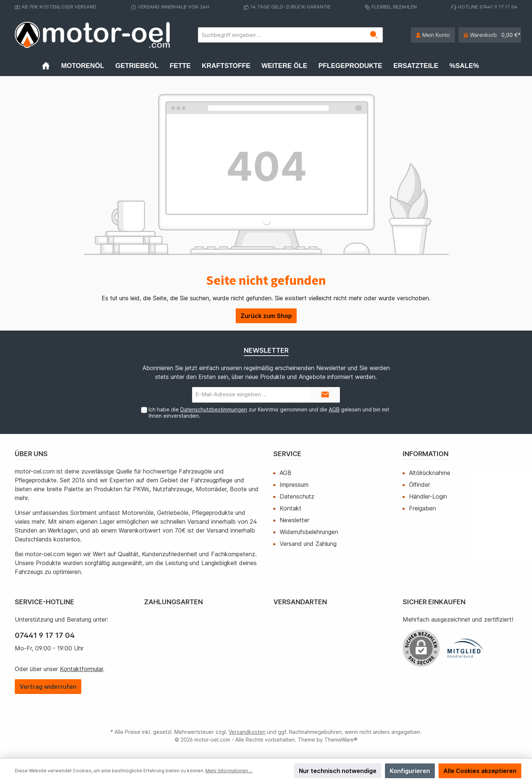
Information (426, 454)
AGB (334, 409)
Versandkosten (247, 732)
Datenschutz (297, 496)
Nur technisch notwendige (338, 771)
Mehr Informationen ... (229, 771)
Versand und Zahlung (308, 544)
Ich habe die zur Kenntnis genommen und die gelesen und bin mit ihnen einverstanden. (269, 413)
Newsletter (294, 520)
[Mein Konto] (433, 35)
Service (287, 454)
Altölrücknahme (430, 473)
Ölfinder (420, 485)
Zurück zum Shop (266, 316)
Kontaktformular (81, 669)
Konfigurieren (410, 771)
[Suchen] (374, 35)
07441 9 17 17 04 (45, 635)
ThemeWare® (341, 740)
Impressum (294, 485)
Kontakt (291, 508)
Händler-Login (428, 496)
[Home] (51, 66)
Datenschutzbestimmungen (214, 409)
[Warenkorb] (490, 35)
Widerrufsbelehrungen (309, 532)
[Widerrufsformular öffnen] (48, 687)
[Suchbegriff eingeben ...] (282, 35)
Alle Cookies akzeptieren (480, 771)
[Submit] (325, 395)
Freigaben (422, 508)
